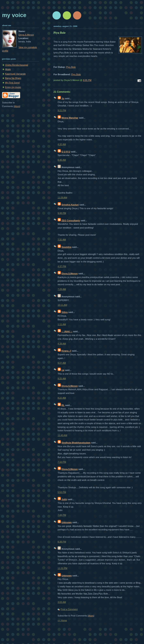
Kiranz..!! (66, 351)
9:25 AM (62, 379)
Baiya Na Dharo (13, 78)
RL (63, 405)
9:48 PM (62, 213)
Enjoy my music (13, 87)
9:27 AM (62, 363)
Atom (91, 616)
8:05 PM (87, 80)
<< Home (62, 620)
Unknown (67, 522)
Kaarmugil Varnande (15, 74)
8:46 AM (62, 160)
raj (63, 370)
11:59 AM (62, 197)
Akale (8, 69)
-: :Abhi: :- (67, 331)
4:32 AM (62, 144)
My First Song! (12, 83)
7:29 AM (62, 289)
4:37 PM (62, 266)
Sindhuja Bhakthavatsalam (76, 443)
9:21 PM (62, 110)
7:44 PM (62, 515)
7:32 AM (62, 240)
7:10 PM (62, 462)
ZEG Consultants (71, 220)
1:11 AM (62, 324)
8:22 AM (62, 398)
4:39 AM (62, 344)
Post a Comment (69, 609)
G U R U (66, 152)
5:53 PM (62, 492)
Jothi (64, 499)
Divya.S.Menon (70, 274)
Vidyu (65, 312)
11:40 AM (62, 435)
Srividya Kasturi (70, 205)
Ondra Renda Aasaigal (17, 65)
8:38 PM (62, 542)
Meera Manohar (70, 118)
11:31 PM (62, 568)
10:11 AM (62, 305)
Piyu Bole (71, 67)
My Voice (14, 15)
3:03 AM (62, 602)
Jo (63, 98)
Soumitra (66, 247)
